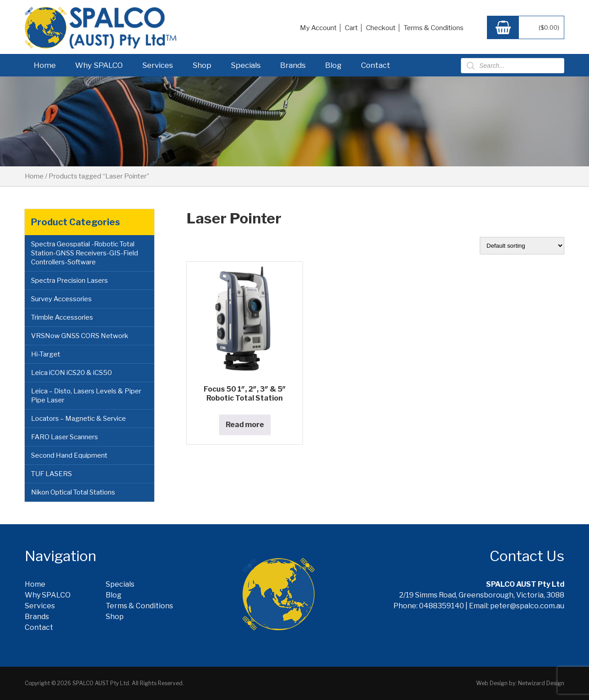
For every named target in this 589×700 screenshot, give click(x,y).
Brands (293, 65)
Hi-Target (46, 354)
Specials (246, 65)
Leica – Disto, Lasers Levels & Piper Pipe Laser (86, 396)
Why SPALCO (99, 65)
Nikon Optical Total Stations (73, 492)
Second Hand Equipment (69, 455)
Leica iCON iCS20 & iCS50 (71, 373)
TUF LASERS (51, 474)
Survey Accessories (61, 299)
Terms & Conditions (434, 28)
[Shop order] (522, 246)
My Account (318, 28)
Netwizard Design (541, 683)
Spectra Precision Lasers (69, 281)
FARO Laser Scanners (65, 437)
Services (158, 65)
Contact (376, 65)
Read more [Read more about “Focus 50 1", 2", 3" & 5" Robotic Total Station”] (245, 425)
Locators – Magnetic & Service (78, 419)
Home (45, 65)
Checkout (381, 28)
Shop (202, 65)
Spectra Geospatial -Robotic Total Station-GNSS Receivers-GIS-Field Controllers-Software (85, 253)
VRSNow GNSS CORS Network (80, 336)
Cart (351, 28)
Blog (333, 65)
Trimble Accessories (62, 317)
